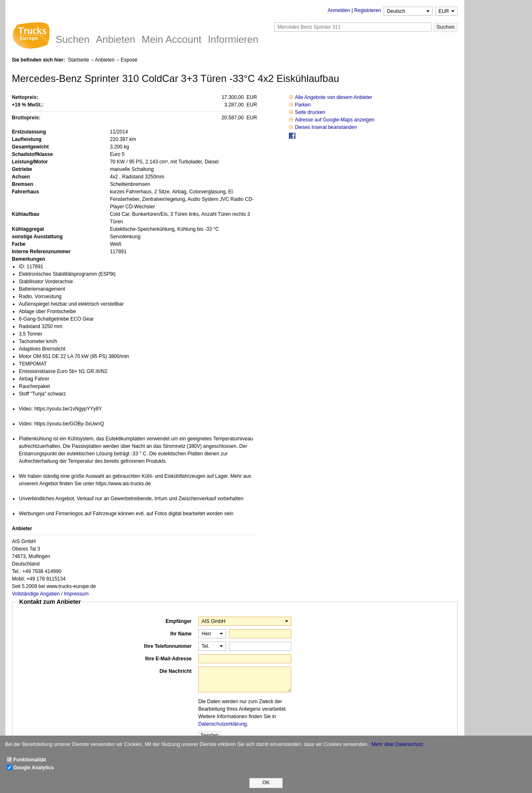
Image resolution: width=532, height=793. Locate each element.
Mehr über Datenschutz (398, 744)
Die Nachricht (176, 671)
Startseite (78, 60)
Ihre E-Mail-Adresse (168, 659)
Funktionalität (30, 760)
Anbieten (105, 60)
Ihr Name (181, 634)
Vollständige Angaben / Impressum (50, 594)
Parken (303, 105)
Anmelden (339, 10)
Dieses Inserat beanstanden (326, 127)
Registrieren (368, 10)
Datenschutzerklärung (223, 724)
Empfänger (179, 621)
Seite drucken (310, 112)
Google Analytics (34, 768)
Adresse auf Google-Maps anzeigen (334, 120)
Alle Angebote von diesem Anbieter (333, 97)
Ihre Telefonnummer (168, 646)
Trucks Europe (31, 37)
